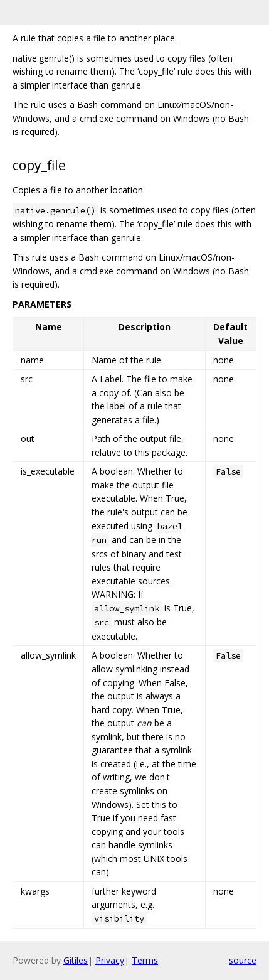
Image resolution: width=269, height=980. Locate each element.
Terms (145, 960)
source (243, 960)
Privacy (110, 960)
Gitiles (76, 960)
